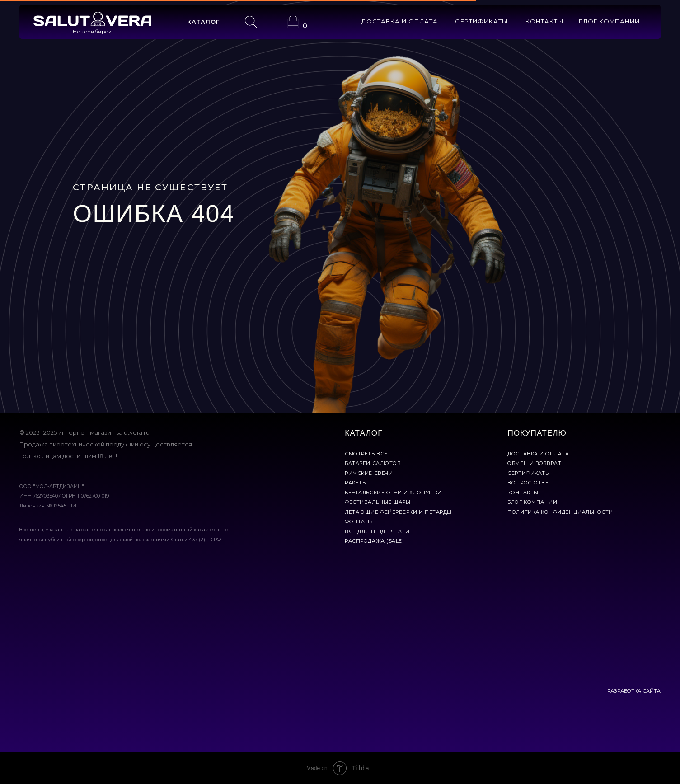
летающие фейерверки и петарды (398, 512)
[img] (92, 19)
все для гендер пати (377, 532)
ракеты (356, 483)
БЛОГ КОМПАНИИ (610, 21)
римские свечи (369, 473)
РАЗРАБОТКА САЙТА (634, 691)
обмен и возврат (534, 463)
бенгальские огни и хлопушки (393, 493)
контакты (545, 21)
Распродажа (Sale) (374, 541)
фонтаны (359, 522)
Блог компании (532, 502)
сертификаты (481, 21)
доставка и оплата (400, 21)
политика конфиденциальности (560, 512)
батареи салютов (373, 463)
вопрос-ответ (530, 483)
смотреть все (366, 454)
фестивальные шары (378, 502)
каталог (204, 22)
